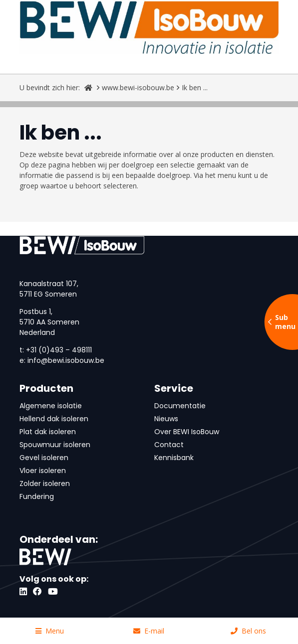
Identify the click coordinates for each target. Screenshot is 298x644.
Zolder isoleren (45, 483)
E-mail (149, 631)
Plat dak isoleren (48, 432)
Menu (50, 631)
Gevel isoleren (44, 458)
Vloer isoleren (43, 471)
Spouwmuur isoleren (55, 445)
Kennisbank (174, 458)
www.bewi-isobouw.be (138, 87)
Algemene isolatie (51, 406)
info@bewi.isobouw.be (66, 360)
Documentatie (180, 406)
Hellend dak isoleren (54, 419)
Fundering (37, 496)
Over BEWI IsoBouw (187, 432)
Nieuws (166, 419)
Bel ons (248, 631)
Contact (169, 445)
